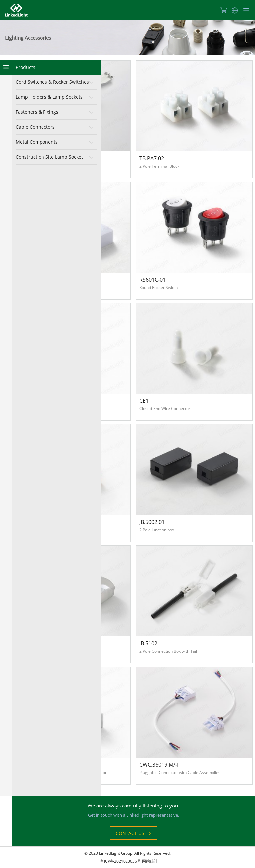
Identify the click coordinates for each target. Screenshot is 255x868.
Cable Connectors (35, 127)
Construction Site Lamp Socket (49, 157)
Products (25, 67)
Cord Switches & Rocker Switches (52, 82)
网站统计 (150, 861)
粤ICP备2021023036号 (121, 861)
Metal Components (37, 142)
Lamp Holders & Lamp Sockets (49, 97)
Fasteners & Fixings (37, 112)
